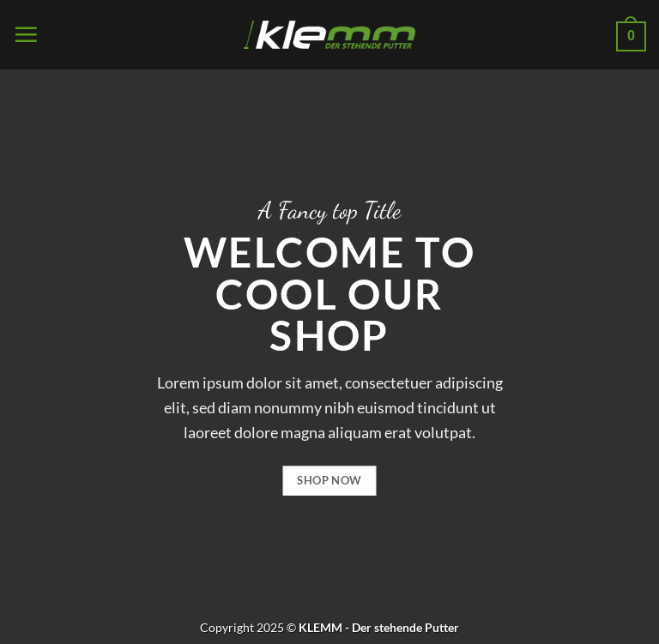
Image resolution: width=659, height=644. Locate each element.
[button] (26, 34)
